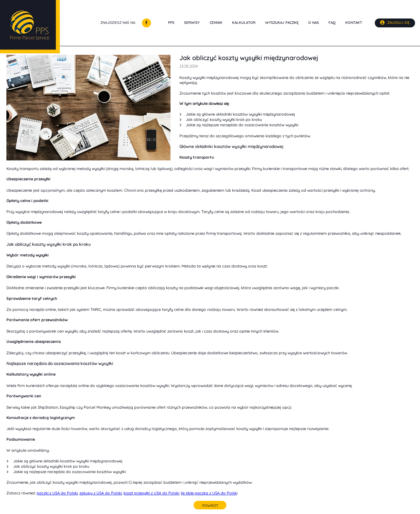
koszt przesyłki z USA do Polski (151, 493)
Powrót (210, 505)
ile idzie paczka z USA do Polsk (209, 493)
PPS (171, 23)
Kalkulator (244, 23)
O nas (314, 23)
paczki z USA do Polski (57, 493)
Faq (332, 23)
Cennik (216, 23)
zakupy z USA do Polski (101, 493)
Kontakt (354, 23)
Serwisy (192, 23)
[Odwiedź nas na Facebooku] (146, 23)
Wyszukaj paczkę (282, 23)
